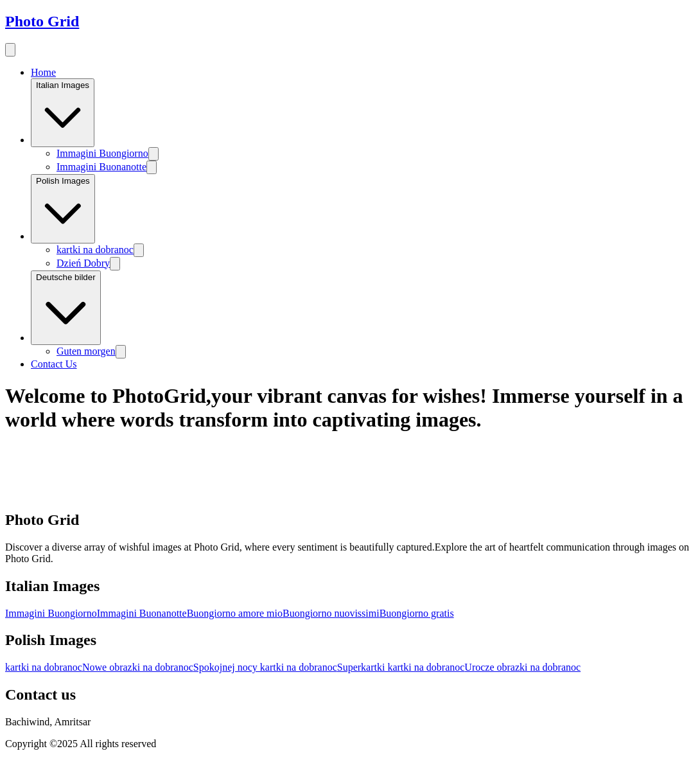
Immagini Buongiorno (102, 153)
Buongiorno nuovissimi (331, 613)
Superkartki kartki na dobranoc (401, 667)
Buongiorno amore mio (235, 613)
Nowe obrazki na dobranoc (138, 667)
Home (43, 72)
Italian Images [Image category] (63, 113)
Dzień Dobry (83, 263)
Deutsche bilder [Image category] (66, 308)
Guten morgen (86, 351)
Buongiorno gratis (417, 613)
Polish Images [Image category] (63, 209)
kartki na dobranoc (95, 250)
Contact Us (54, 364)
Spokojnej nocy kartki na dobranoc (265, 667)
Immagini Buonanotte (101, 167)
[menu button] (10, 50)
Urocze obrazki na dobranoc (522, 667)
